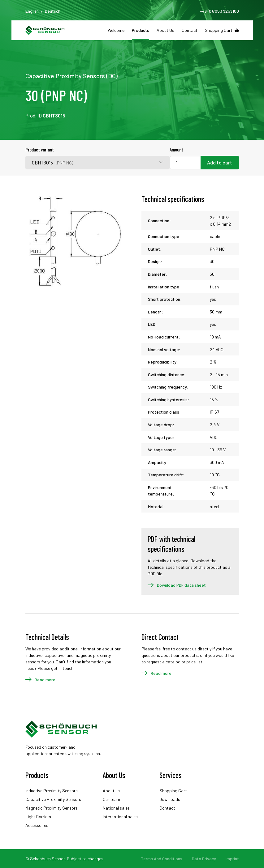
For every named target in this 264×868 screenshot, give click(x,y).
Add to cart (220, 162)
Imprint (232, 859)
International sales (120, 817)
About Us (165, 30)
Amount (176, 149)
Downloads (170, 799)
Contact (190, 30)
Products (141, 30)
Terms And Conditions (162, 859)
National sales (116, 808)
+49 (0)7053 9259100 (219, 11)
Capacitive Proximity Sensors (53, 799)
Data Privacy (204, 859)
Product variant (40, 149)
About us (111, 791)
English (32, 11)
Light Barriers (38, 817)
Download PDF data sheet (181, 585)
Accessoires (37, 825)
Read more (45, 680)
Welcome (116, 30)
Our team (111, 799)
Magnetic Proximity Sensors (52, 808)
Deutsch (53, 11)
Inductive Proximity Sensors (52, 791)
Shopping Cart (219, 30)
